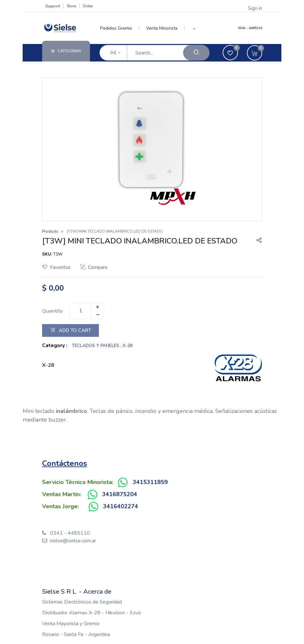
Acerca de (97, 592)
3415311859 (150, 482)
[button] (194, 28)
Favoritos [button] (56, 267)
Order (88, 6)
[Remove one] (98, 315)
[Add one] (98, 307)
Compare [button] (94, 267)
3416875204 (120, 494)
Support (53, 6)
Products (50, 231)
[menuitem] (120, 28)
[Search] (196, 53)
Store (71, 6)
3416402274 (121, 506)
